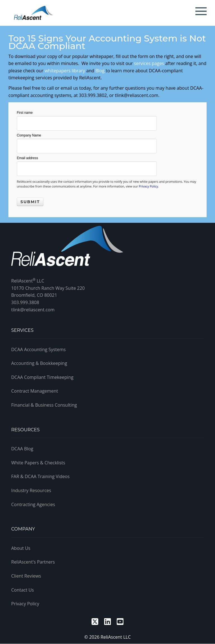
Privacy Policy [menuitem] (25, 604)
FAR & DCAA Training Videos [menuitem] (40, 476)
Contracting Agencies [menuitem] (33, 504)
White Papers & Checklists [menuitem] (38, 463)
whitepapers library (65, 71)
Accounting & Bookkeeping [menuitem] (39, 363)
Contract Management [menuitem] (35, 391)
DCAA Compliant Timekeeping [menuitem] (42, 377)
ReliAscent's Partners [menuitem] (33, 562)
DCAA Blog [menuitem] (22, 449)
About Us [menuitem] (21, 548)
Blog (100, 71)
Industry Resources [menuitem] (31, 490)
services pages (149, 63)
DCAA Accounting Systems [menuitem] (38, 349)
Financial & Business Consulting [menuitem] (44, 405)
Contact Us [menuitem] (23, 590)
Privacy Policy (149, 186)
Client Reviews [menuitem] (26, 576)
